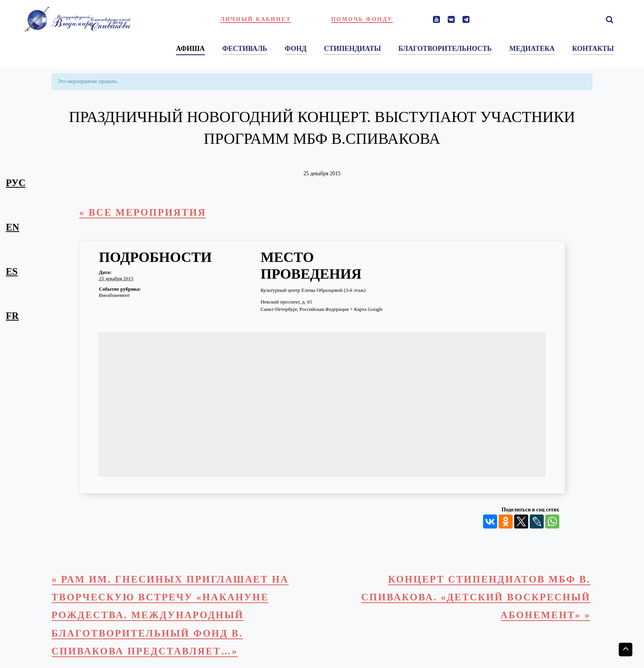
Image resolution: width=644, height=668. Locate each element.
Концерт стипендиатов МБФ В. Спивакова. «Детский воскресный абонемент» (476, 597)
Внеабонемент (114, 295)
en (13, 227)
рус (16, 183)
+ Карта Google (366, 309)
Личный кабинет (256, 19)
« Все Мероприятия (143, 212)
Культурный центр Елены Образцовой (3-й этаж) (313, 290)
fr (12, 316)
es (12, 271)
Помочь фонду (362, 19)
